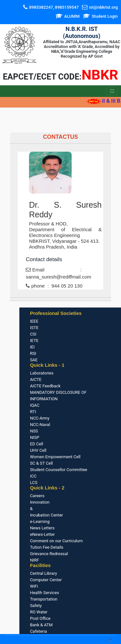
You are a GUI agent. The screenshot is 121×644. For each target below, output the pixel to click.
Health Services (45, 593)
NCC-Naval (40, 425)
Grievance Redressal (49, 554)
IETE (34, 341)
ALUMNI (72, 16)
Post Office (40, 618)
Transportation (44, 599)
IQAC (35, 405)
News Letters (42, 528)
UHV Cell (38, 450)
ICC (33, 476)
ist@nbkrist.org (103, 7)
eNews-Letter (42, 534)
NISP (35, 437)
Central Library (44, 573)
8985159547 (67, 7)
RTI (33, 412)
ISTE (34, 328)
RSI (33, 353)
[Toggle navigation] (112, 91)
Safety (36, 606)
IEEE (34, 321)
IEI (32, 347)
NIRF (35, 560)
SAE (34, 360)
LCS (34, 483)
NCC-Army (40, 418)
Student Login (105, 16)
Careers (37, 496)
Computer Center (46, 580)
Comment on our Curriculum (56, 541)
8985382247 (41, 7)
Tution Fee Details (47, 547)
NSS (34, 431)
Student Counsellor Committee (59, 470)
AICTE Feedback (45, 386)
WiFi (34, 586)
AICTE (36, 379)
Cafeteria (39, 631)
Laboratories (42, 373)
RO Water (39, 612)
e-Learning (40, 521)
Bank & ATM (41, 625)
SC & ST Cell (41, 463)
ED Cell (37, 444)
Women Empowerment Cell (55, 457)
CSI (33, 334)
